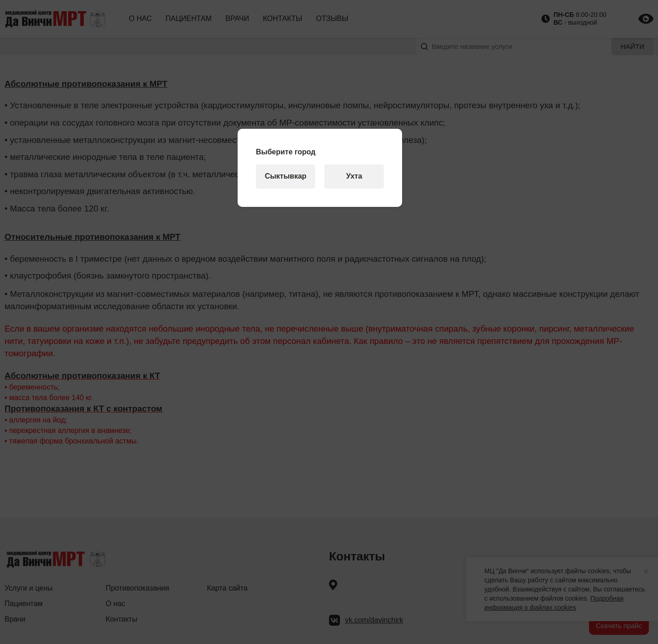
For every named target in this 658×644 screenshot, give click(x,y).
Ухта (354, 176)
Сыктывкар (285, 176)
